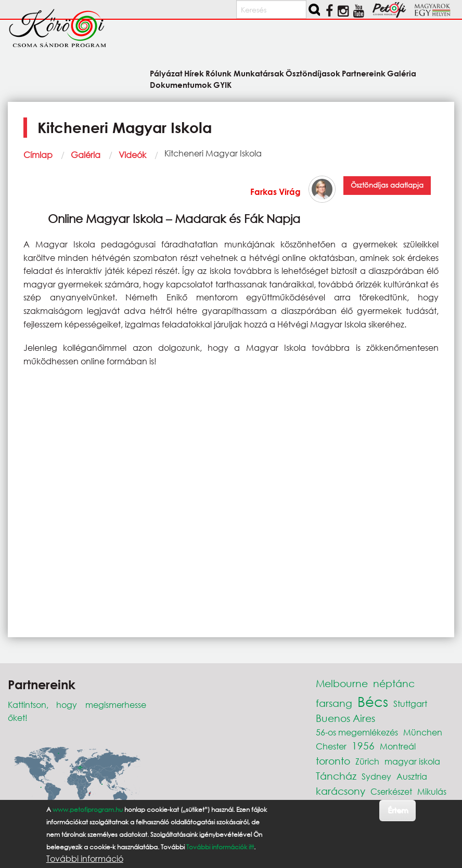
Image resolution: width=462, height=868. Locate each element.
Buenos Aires (345, 718)
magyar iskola (412, 761)
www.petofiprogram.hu (88, 810)
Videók (132, 155)
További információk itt (220, 847)
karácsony (341, 791)
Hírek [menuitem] (194, 73)
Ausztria (412, 776)
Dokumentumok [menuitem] (181, 84)
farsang (334, 703)
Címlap (38, 155)
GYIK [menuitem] (222, 84)
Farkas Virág (275, 192)
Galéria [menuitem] (402, 73)
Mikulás (432, 791)
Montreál (398, 746)
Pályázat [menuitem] (166, 73)
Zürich (367, 761)
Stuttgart (410, 703)
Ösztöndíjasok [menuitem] (313, 73)
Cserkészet (391, 791)
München (423, 732)
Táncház (336, 776)
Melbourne (342, 683)
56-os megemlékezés (357, 732)
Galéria (86, 155)
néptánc (394, 683)
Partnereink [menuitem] (364, 73)
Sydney (376, 776)
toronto (333, 761)
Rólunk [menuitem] (219, 73)
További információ (85, 859)
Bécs (373, 701)
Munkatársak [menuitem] (259, 73)
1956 (363, 746)
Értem (398, 810)
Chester (331, 746)
